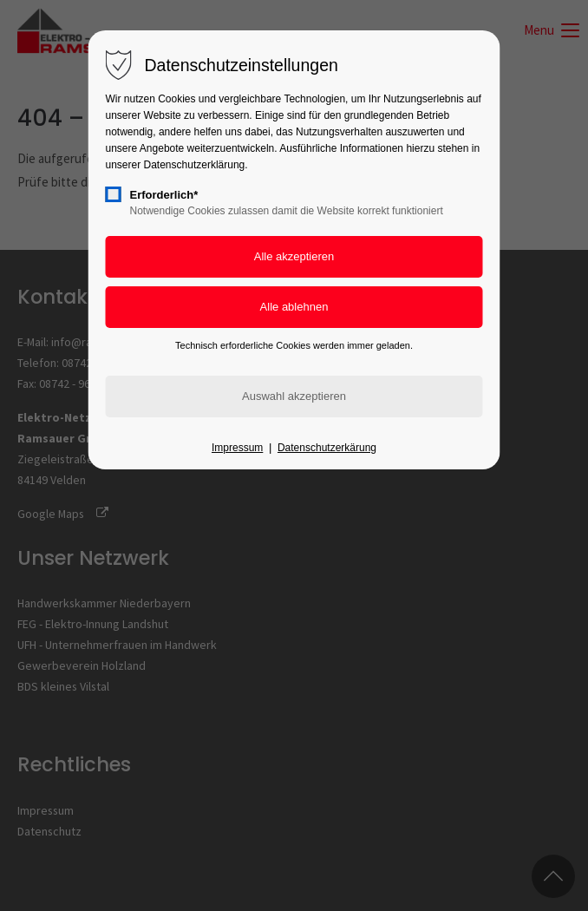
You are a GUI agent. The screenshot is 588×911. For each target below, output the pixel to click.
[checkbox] (114, 194)
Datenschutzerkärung (327, 448)
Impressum (237, 448)
